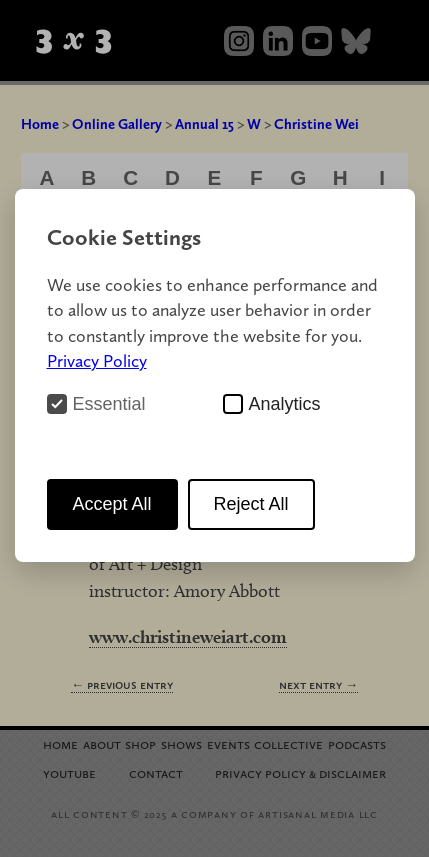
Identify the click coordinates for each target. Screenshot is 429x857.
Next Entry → (318, 684)
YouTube (69, 772)
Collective (288, 743)
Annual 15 (204, 124)
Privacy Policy (97, 360)
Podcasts (357, 743)
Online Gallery (117, 124)
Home (40, 124)
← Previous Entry (122, 684)
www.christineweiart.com (188, 636)
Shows (181, 743)
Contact (156, 772)
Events (228, 743)
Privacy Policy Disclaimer (300, 772)
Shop (140, 743)
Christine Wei (316, 124)
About (102, 743)
